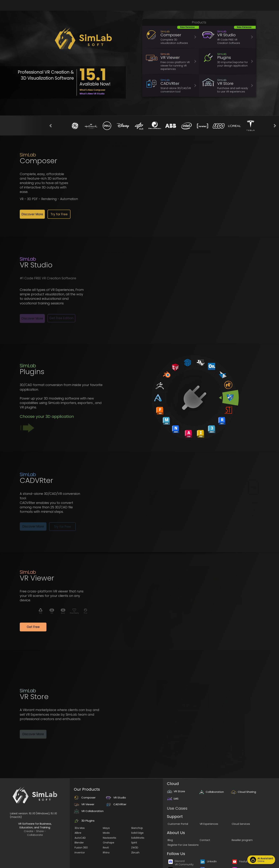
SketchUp (137, 828)
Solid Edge (137, 833)
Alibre (78, 833)
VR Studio (116, 798)
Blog (170, 840)
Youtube (241, 861)
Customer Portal (178, 824)
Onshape (109, 843)
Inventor (80, 853)
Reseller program (242, 840)
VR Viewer (84, 804)
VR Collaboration (89, 811)
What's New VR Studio (92, 94)
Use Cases (177, 808)
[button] (50, 126)
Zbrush (135, 853)
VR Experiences (209, 824)
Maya (106, 828)
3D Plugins (84, 821)
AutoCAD (80, 838)
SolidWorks (138, 838)
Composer (85, 798)
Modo (106, 833)
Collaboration (211, 792)
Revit (106, 848)
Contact (205, 840)
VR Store (176, 791)
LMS (173, 799)
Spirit (134, 843)
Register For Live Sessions (183, 845)
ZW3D (135, 848)
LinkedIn (209, 861)
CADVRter (116, 804)
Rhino (106, 853)
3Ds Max (80, 828)
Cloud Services (241, 824)
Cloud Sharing (244, 792)
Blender (79, 843)
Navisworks (110, 838)
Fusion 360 (81, 848)
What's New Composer (92, 90)
